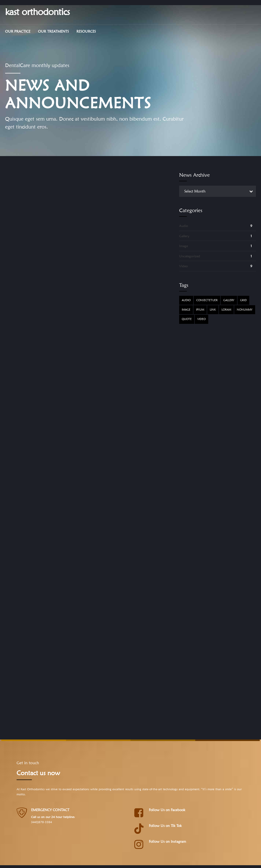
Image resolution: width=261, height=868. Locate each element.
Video (184, 266)
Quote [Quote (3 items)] (187, 319)
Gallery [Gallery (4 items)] (229, 300)
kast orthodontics (37, 12)
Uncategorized (190, 256)
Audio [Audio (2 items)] (186, 300)
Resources (86, 31)
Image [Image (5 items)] (186, 310)
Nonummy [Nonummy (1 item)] (245, 310)
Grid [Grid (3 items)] (243, 300)
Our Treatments (53, 31)
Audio (184, 226)
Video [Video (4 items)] (201, 319)
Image (184, 246)
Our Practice (18, 31)
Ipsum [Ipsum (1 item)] (200, 310)
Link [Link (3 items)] (213, 310)
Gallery (184, 236)
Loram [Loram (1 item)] (226, 310)
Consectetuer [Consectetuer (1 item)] (207, 300)
